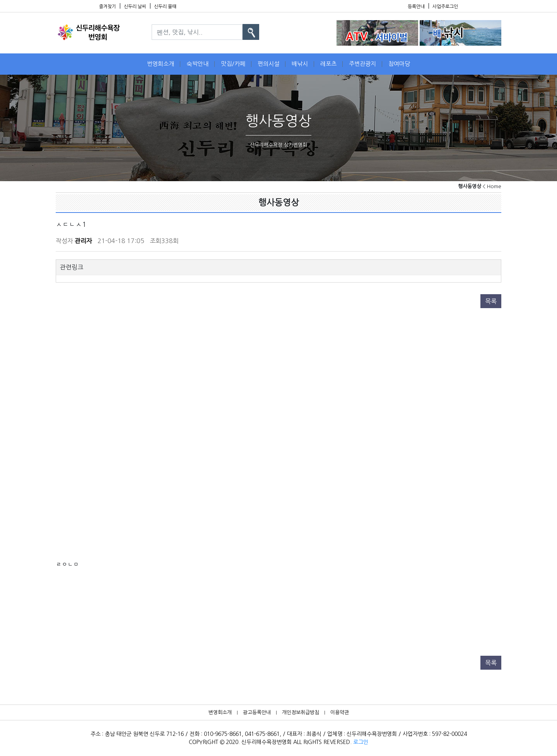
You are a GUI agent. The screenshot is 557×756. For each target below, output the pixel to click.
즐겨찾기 (108, 7)
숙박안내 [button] (197, 64)
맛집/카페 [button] (233, 64)
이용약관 (340, 712)
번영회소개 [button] (161, 64)
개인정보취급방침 (301, 712)
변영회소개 (220, 712)
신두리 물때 (165, 7)
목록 (491, 301)
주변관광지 (362, 64)
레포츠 (328, 64)
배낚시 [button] (300, 64)
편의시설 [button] (268, 64)
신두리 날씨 (135, 7)
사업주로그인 (445, 7)
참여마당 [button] (399, 64)
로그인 (361, 742)
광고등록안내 (257, 712)
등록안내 (416, 7)
